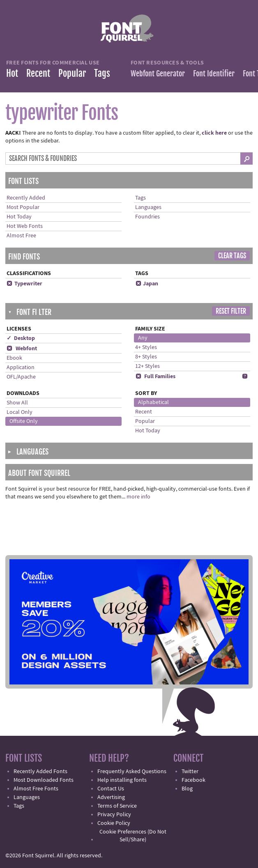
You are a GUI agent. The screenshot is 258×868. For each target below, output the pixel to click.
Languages (148, 207)
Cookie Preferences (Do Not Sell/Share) (133, 836)
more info (138, 497)
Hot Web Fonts (25, 226)
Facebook (193, 780)
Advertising (111, 797)
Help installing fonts (122, 780)
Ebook (14, 358)
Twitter (190, 772)
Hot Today (19, 217)
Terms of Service (117, 806)
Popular (72, 73)
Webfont (22, 349)
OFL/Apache (21, 377)
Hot (12, 73)
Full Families (155, 377)
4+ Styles (146, 347)
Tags (102, 73)
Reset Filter (231, 311)
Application (21, 367)
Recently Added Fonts (40, 772)
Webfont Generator (158, 73)
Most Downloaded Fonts (44, 780)
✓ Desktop (21, 338)
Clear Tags (232, 256)
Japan (147, 284)
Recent (38, 73)
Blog (187, 789)
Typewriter (24, 284)
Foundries (147, 217)
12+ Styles (147, 366)
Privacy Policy (114, 815)
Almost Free (21, 236)
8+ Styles (146, 357)
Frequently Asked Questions (132, 772)
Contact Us (111, 789)
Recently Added (26, 198)
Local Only (20, 412)
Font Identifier (214, 73)
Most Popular (23, 207)
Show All (17, 403)
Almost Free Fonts (36, 789)
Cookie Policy (114, 823)
